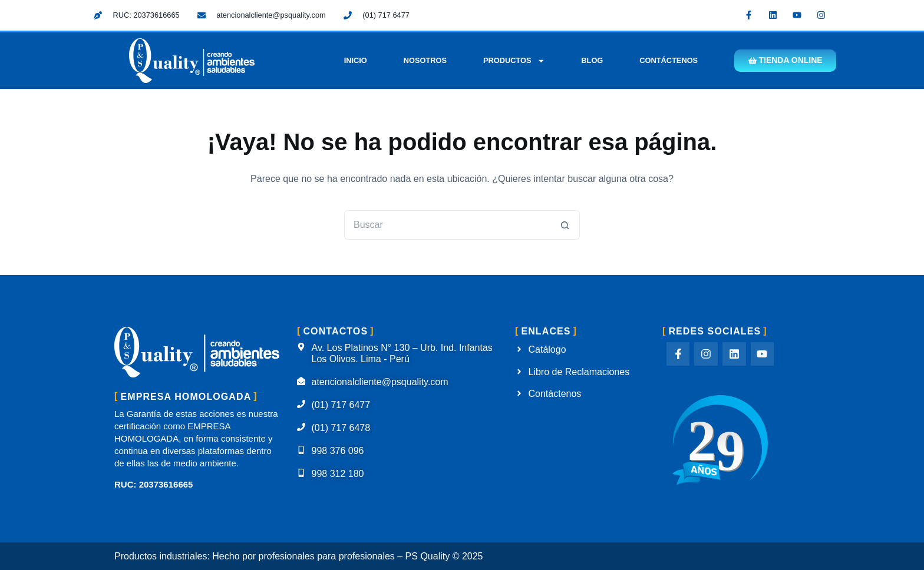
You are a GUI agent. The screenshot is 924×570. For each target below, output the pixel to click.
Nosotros (424, 60)
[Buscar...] (447, 225)
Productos (513, 61)
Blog (591, 60)
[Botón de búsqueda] (565, 225)
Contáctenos (668, 60)
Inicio (354, 60)
